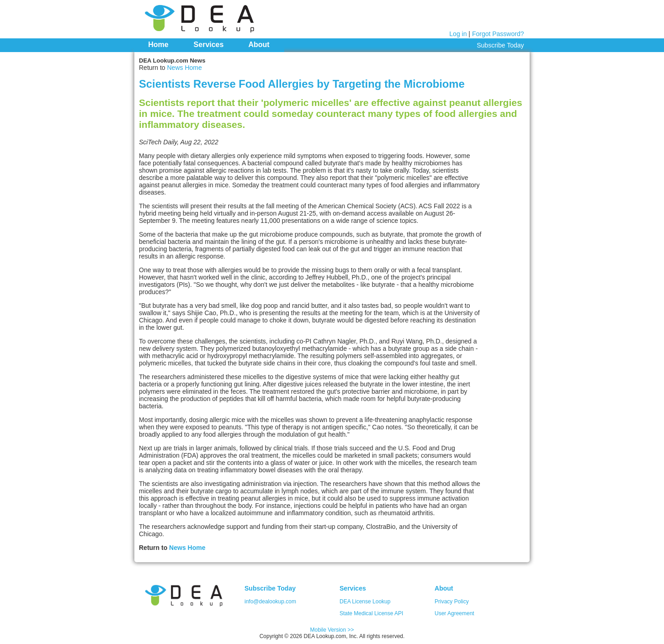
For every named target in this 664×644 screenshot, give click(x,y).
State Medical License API (371, 613)
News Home (184, 68)
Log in (458, 34)
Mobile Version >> (332, 630)
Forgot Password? (498, 34)
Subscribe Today (500, 45)
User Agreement (454, 613)
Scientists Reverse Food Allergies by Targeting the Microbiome (302, 84)
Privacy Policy (452, 602)
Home (158, 45)
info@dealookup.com (270, 602)
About (259, 45)
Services (209, 45)
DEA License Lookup (365, 602)
